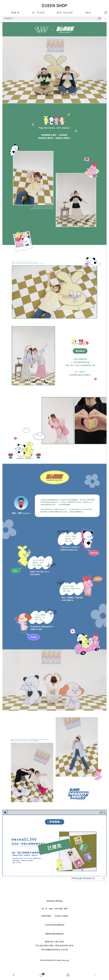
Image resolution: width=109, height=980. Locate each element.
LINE (51, 909)
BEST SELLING (65, 13)
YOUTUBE (58, 909)
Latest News (46, 916)
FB (43, 909)
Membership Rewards (54, 934)
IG (46, 909)
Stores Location (61, 916)
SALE (88, 13)
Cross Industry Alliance (55, 925)
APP (66, 909)
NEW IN (16, 13)
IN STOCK (38, 13)
